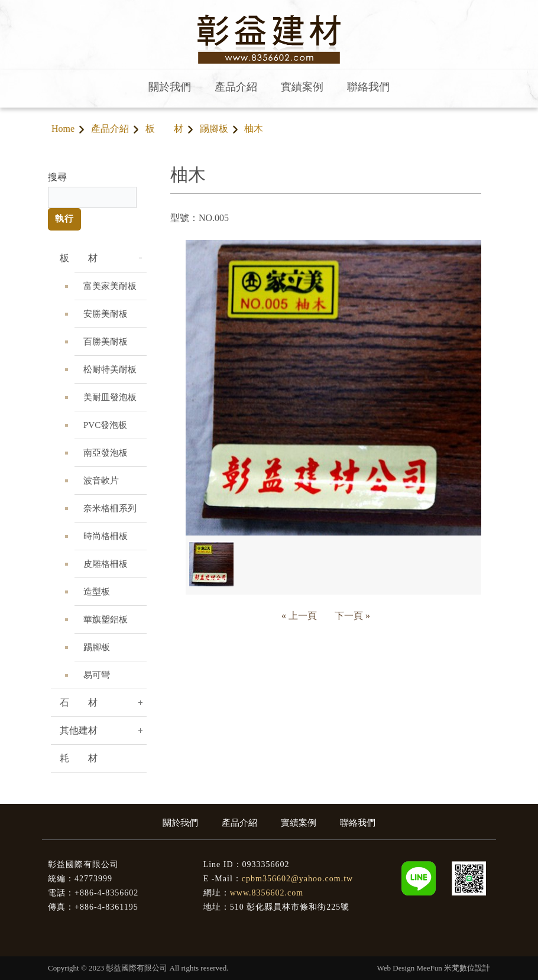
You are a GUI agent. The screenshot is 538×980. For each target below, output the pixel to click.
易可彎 (97, 675)
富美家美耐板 (110, 286)
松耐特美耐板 (110, 369)
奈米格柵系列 (110, 508)
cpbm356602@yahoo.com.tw (297, 879)
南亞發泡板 (106, 453)
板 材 (164, 129)
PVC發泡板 (105, 425)
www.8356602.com (267, 893)
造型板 (97, 592)
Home (63, 129)
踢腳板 (214, 129)
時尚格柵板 (106, 536)
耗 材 (79, 758)
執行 (64, 219)
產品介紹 (110, 129)
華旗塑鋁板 (106, 619)
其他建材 (79, 730)
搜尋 (57, 177)
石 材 (79, 702)
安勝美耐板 (106, 314)
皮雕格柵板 (106, 564)
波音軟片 (101, 481)
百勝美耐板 (106, 342)
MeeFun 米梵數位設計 (453, 968)
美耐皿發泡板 (110, 397)
